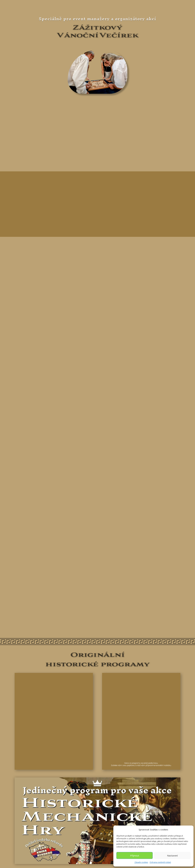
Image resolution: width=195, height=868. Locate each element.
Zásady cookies (141, 862)
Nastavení (172, 856)
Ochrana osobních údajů (160, 862)
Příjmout (135, 856)
